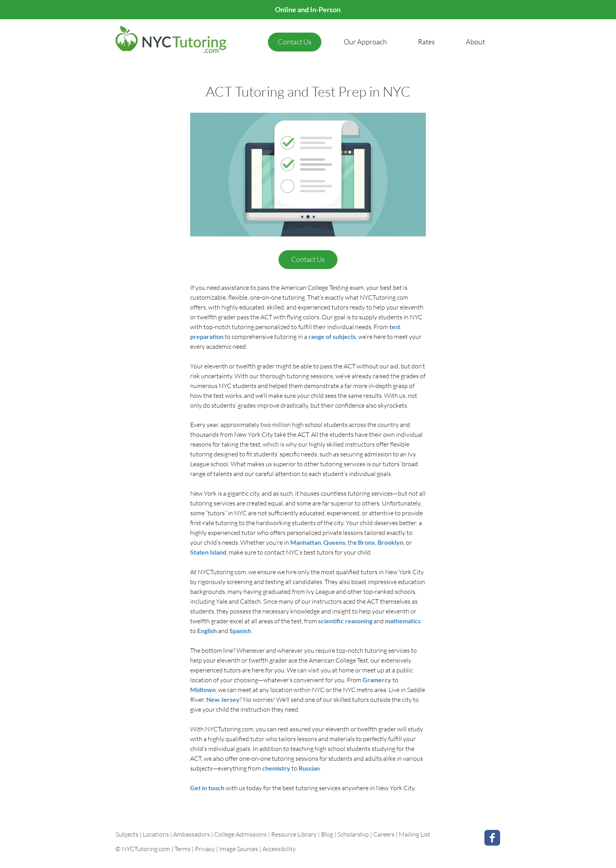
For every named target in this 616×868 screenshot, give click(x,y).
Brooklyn (390, 542)
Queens (334, 542)
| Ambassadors (190, 834)
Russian (309, 768)
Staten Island (208, 552)
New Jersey (223, 699)
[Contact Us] (295, 42)
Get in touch (207, 788)
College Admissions (241, 834)
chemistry (276, 768)
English (207, 631)
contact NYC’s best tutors (299, 552)
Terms (182, 849)
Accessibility (279, 849)
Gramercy (377, 680)
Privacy (205, 849)
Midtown (203, 689)
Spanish (240, 631)
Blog (327, 834)
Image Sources (239, 849)
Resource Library (294, 834)
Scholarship (353, 834)
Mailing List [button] (414, 834)
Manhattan (306, 542)
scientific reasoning (345, 621)
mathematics (403, 621)
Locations (156, 834)
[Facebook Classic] (492, 838)
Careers (384, 834)
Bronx (367, 542)
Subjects (127, 834)
